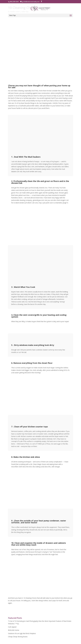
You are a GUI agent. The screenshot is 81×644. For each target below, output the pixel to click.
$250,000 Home (14, 630)
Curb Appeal (12, 627)
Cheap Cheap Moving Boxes (18, 637)
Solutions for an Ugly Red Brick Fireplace (22, 633)
